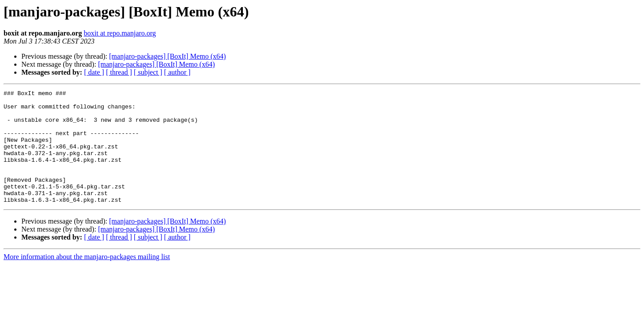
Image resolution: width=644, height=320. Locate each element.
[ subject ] (148, 72)
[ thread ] (119, 72)
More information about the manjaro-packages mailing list (87, 279)
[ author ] (177, 72)
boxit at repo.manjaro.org (120, 33)
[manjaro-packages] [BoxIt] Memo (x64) (167, 56)
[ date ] (94, 72)
